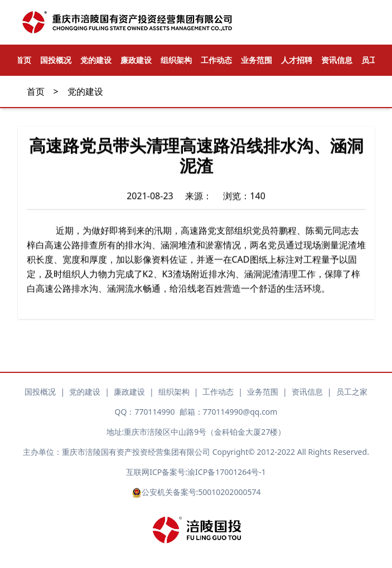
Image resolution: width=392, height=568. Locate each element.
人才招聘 (297, 60)
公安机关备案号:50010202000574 (196, 492)
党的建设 (96, 60)
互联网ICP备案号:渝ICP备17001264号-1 (196, 472)
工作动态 (216, 60)
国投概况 (56, 60)
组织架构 (176, 60)
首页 (36, 91)
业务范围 (257, 60)
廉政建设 (136, 60)
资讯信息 (337, 60)
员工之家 (352, 392)
